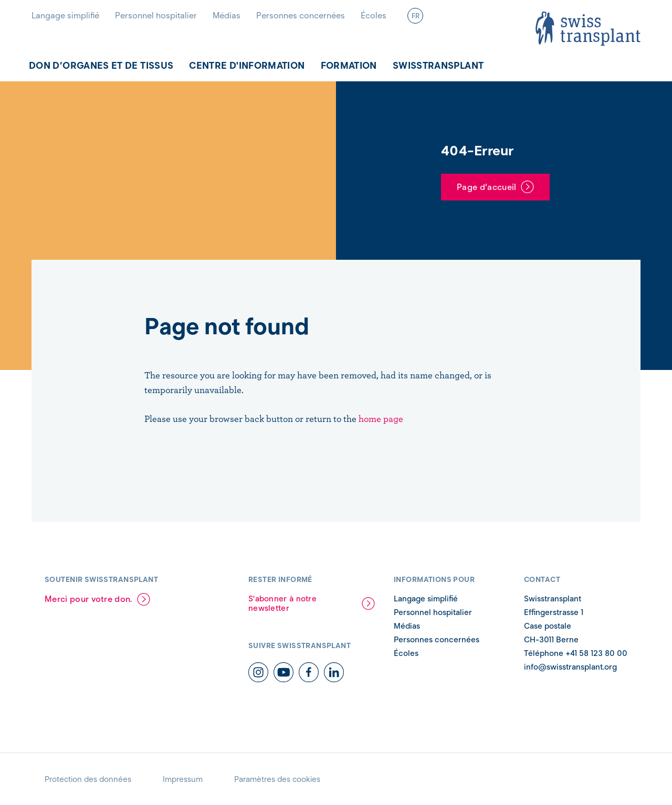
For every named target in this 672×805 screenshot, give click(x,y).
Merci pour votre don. (88, 599)
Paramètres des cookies (277, 779)
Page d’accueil (486, 187)
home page (381, 419)
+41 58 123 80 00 (595, 653)
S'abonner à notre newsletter (282, 603)
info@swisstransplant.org (570, 667)
